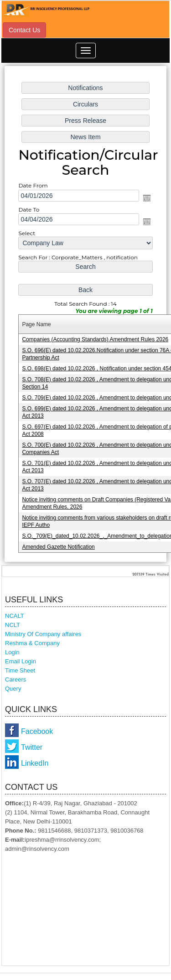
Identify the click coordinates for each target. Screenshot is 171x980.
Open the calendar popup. (147, 197)
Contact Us (24, 30)
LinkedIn (35, 763)
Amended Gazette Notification (58, 547)
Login (12, 652)
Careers (16, 679)
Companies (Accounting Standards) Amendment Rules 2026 (95, 339)
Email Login (21, 661)
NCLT (13, 625)
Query (13, 689)
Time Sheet (20, 670)
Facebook (37, 731)
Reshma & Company (32, 643)
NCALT (15, 616)
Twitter (32, 747)
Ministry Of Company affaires (43, 634)
